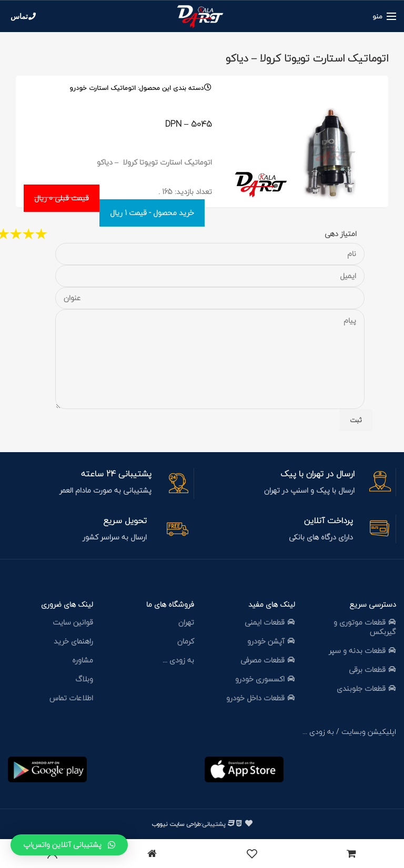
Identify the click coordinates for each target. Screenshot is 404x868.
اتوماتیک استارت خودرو (103, 88)
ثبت (356, 420)
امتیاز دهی (341, 233)
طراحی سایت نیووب (176, 824)
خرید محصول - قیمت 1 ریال (152, 213)
